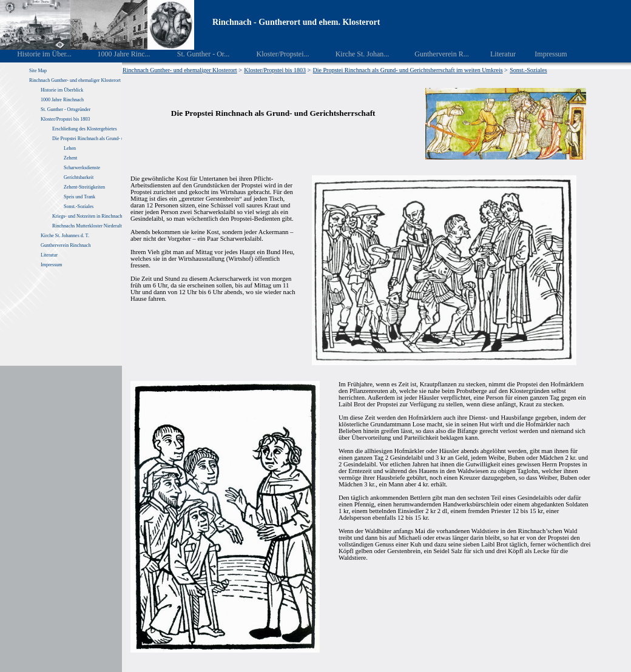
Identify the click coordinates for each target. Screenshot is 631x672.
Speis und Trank (79, 197)
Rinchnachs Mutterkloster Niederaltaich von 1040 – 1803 (108, 226)
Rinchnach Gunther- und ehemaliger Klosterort (75, 80)
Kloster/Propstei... (274, 54)
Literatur (497, 54)
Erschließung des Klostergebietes (85, 129)
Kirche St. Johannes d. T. (66, 236)
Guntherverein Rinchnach (66, 245)
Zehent (70, 158)
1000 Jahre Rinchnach (62, 100)
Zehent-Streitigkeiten (84, 187)
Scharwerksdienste (82, 168)
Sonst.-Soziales (79, 207)
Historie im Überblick (62, 90)
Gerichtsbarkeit (79, 177)
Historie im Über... (36, 54)
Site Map (38, 71)
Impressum (544, 54)
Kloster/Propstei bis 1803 (65, 119)
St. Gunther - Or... (194, 54)
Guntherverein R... (434, 54)
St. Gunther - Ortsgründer (66, 109)
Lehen (70, 148)
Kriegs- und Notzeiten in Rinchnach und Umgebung (103, 216)
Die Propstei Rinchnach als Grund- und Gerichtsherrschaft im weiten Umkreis (408, 70)
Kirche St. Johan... (354, 54)
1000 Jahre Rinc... (115, 54)
